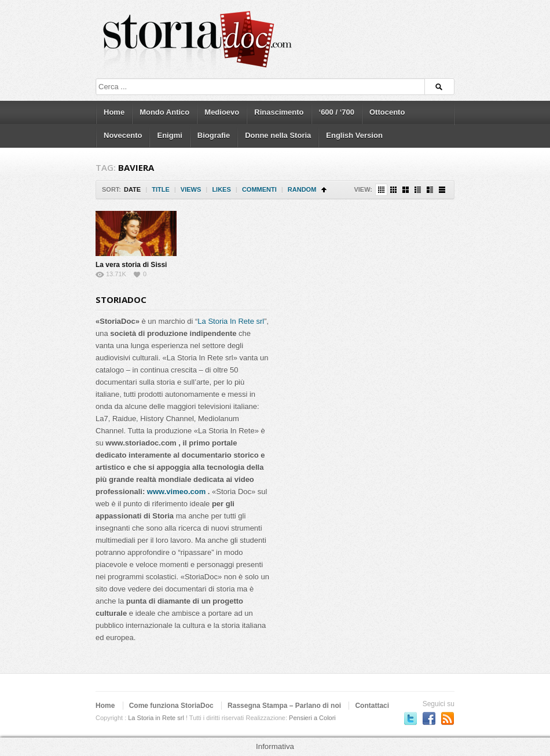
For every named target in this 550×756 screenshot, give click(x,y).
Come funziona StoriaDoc (171, 706)
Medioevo (222, 112)
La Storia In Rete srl (231, 321)
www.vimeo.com (176, 492)
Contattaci (372, 706)
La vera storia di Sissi (131, 265)
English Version (354, 135)
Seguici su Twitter (410, 718)
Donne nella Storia (278, 135)
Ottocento (387, 112)
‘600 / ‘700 (337, 112)
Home (114, 112)
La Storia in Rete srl (156, 718)
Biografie (214, 135)
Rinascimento (279, 112)
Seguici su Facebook (429, 718)
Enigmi (169, 135)
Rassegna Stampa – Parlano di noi (284, 706)
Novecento (123, 135)
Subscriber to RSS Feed (448, 718)
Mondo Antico (164, 112)
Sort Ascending (324, 190)
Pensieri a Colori (312, 718)
